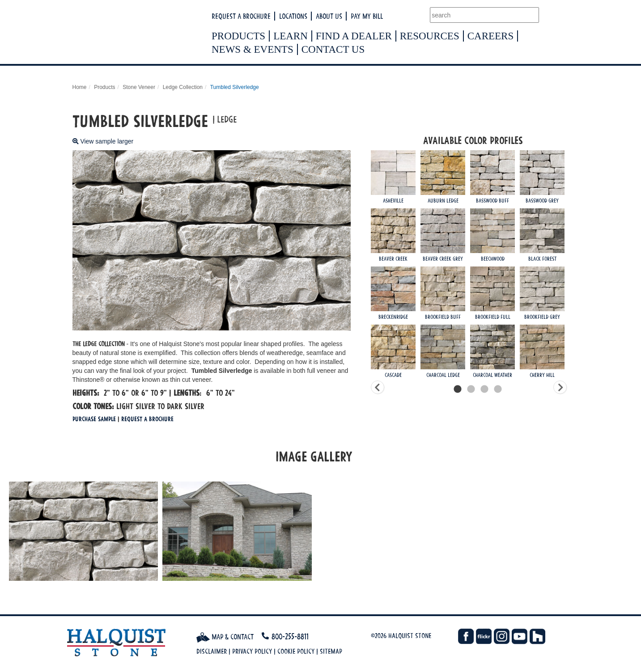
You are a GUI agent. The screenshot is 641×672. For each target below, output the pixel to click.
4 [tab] (498, 389)
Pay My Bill (367, 16)
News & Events (253, 49)
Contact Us (333, 49)
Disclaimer (212, 651)
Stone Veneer (139, 87)
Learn (291, 36)
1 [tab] (458, 389)
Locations (293, 16)
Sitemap (331, 651)
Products (238, 36)
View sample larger (103, 141)
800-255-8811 (290, 636)
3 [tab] (484, 389)
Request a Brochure (241, 16)
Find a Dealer (354, 36)
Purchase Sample (94, 419)
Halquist (163, 34)
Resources (430, 36)
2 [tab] (471, 389)
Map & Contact (225, 637)
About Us (329, 16)
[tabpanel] (478, 266)
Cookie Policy (296, 651)
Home (80, 87)
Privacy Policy (252, 651)
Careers (491, 36)
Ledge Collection (183, 87)
